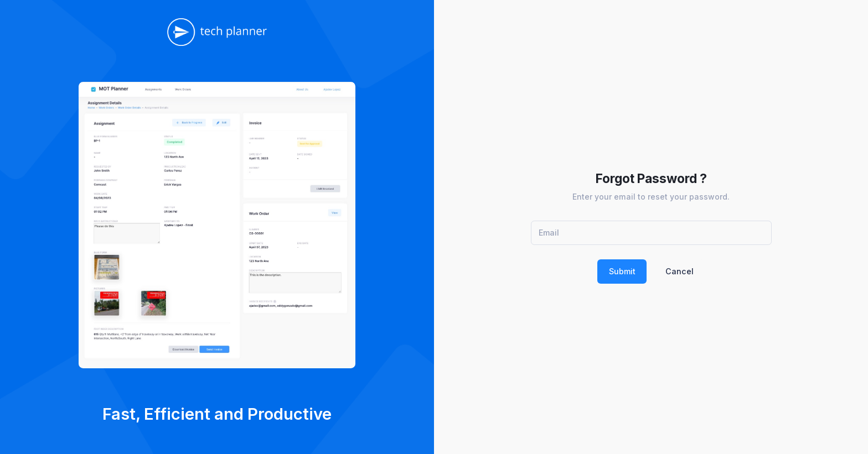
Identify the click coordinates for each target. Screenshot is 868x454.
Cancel (680, 271)
